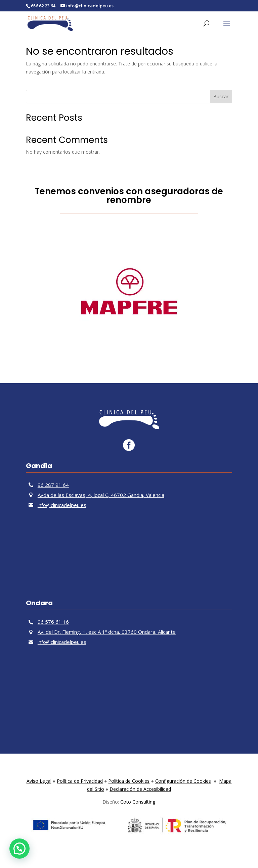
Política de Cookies (129, 781)
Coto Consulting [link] (137, 802)
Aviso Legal (39, 781)
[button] (19, 849)
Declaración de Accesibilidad (140, 789)
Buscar (221, 96)
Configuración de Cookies (183, 781)
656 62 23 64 (43, 6)
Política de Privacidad (80, 781)
